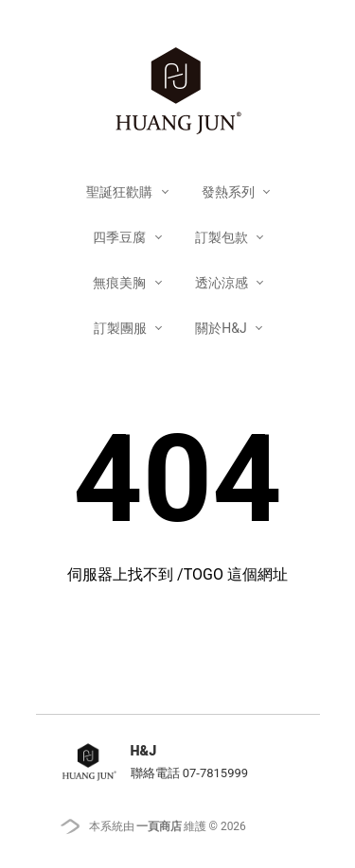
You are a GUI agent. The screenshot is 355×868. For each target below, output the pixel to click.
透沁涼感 (223, 283)
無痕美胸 (121, 283)
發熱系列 (230, 192)
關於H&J (222, 328)
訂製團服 (122, 328)
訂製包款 (223, 237)
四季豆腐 (121, 237)
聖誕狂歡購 (121, 192)
